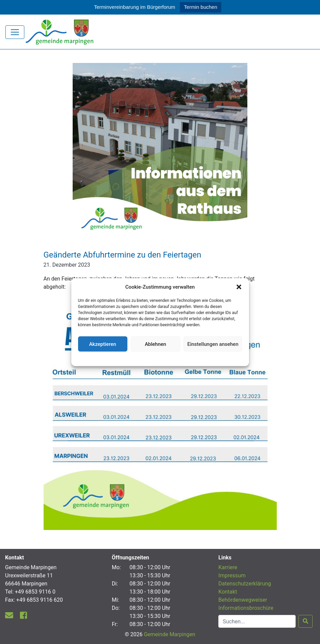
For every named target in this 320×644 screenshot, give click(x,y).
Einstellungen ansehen (213, 344)
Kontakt (228, 592)
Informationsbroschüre (246, 608)
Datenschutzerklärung (160, 358)
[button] (239, 287)
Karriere (228, 567)
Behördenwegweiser (243, 600)
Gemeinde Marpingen (170, 634)
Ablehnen (155, 344)
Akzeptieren (103, 344)
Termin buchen (200, 7)
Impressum (232, 575)
